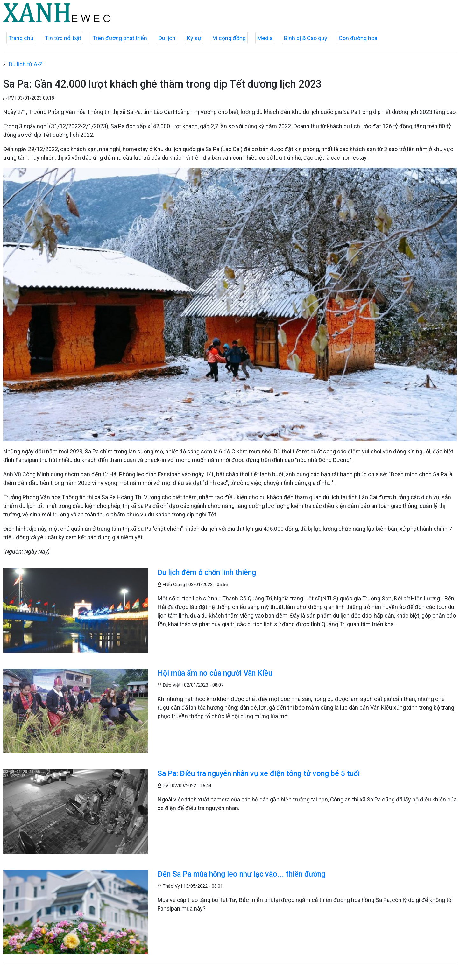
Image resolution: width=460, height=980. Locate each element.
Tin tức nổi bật (63, 38)
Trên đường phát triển (120, 38)
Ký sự (194, 38)
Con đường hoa (358, 38)
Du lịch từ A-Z (26, 64)
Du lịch (167, 38)
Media (265, 38)
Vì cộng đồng (229, 38)
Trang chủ (21, 38)
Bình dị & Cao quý (306, 38)
